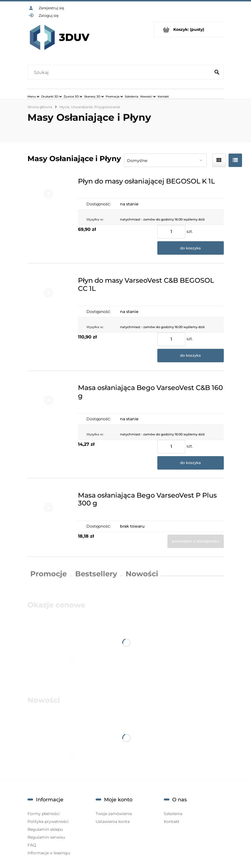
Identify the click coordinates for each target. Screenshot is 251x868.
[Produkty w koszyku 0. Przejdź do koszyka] (189, 30)
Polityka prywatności (48, 821)
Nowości (142, 574)
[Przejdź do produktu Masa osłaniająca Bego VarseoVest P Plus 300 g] (49, 517)
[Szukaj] (217, 73)
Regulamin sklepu (45, 829)
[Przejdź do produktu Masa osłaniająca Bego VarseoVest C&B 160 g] (49, 424)
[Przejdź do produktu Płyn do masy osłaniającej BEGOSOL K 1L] (49, 214)
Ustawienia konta (113, 821)
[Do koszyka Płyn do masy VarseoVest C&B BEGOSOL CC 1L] (191, 356)
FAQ (32, 845)
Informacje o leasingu (49, 853)
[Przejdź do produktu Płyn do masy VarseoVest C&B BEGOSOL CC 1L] (49, 317)
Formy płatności (44, 814)
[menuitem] (33, 96)
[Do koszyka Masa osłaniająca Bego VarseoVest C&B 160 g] (191, 463)
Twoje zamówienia (114, 814)
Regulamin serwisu (46, 837)
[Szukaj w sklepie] (120, 73)
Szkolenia (173, 814)
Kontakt (172, 821)
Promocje (49, 574)
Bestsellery (96, 574)
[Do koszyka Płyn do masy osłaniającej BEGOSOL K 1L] (191, 248)
